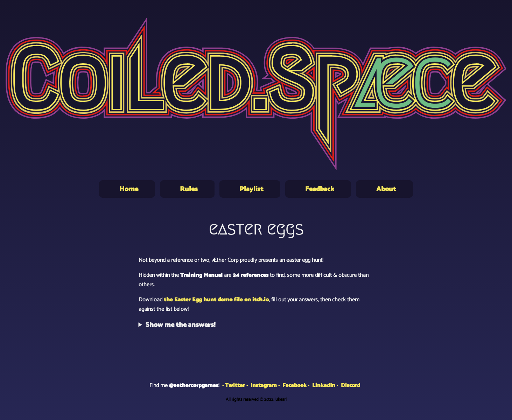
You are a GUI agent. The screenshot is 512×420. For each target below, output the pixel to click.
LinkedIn (324, 386)
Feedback (320, 189)
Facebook (294, 386)
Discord (350, 386)
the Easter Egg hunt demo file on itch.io (216, 300)
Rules (189, 189)
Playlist (251, 189)
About (386, 189)
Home (129, 189)
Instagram (264, 386)
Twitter (235, 386)
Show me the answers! (181, 325)
